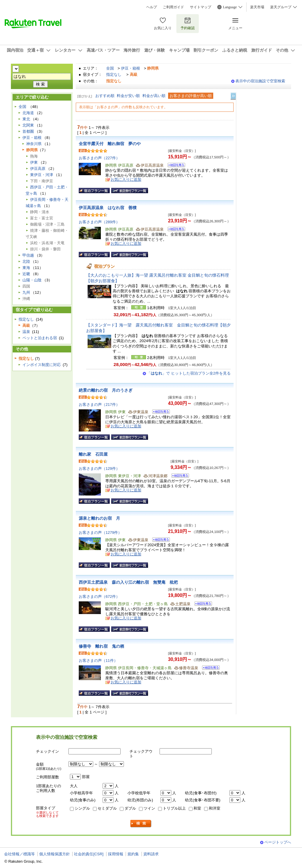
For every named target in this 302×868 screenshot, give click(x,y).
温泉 (26, 332)
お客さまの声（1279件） (100, 533)
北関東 (28, 125)
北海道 (28, 113)
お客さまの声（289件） (99, 222)
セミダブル (107, 808)
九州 (26, 292)
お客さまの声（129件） (99, 469)
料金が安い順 (128, 96)
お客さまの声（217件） (99, 405)
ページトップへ (278, 842)
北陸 (26, 261)
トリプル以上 (174, 808)
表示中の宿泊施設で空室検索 (260, 81)
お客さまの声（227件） (99, 158)
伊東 (34, 162)
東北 (26, 119)
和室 (197, 808)
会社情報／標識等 (19, 854)
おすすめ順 (105, 96)
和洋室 (215, 808)
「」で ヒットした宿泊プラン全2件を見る (189, 373)
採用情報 (116, 854)
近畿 (26, 274)
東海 (26, 268)
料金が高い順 (154, 96)
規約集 (133, 854)
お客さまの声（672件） (99, 597)
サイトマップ (201, 7)
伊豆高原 (38, 169)
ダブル (130, 808)
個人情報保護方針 (55, 854)
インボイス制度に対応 (42, 365)
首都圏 (28, 131)
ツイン (149, 808)
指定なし (114, 74)
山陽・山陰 (32, 280)
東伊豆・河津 (42, 175)
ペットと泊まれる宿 (40, 338)
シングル (82, 808)
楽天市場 (257, 7)
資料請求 (151, 854)
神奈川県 (34, 144)
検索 (141, 824)
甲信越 (28, 255)
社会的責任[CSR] (89, 854)
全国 (110, 68)
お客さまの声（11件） (98, 661)
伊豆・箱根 (131, 68)
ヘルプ (152, 7)
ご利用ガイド (173, 7)
